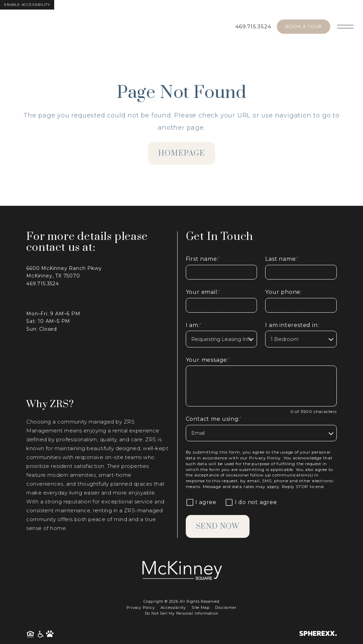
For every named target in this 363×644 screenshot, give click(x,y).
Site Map (200, 608)
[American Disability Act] (41, 634)
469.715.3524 (253, 26)
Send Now (218, 526)
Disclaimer (226, 608)
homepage (181, 153)
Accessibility (173, 608)
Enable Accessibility (27, 5)
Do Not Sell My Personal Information (182, 613)
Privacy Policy (265, 458)
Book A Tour (304, 26)
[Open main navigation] (345, 27)
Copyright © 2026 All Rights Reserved (181, 602)
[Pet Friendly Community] (50, 634)
